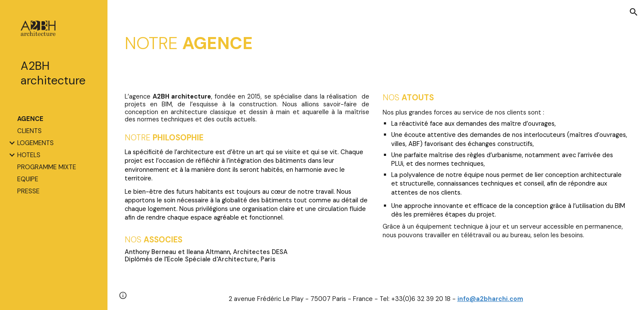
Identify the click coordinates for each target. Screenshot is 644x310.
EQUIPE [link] (28, 179)
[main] (376, 43)
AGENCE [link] (30, 119)
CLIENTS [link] (29, 131)
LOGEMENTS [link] (35, 143)
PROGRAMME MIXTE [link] (47, 167)
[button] (634, 12)
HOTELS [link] (29, 155)
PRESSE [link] (28, 191)
